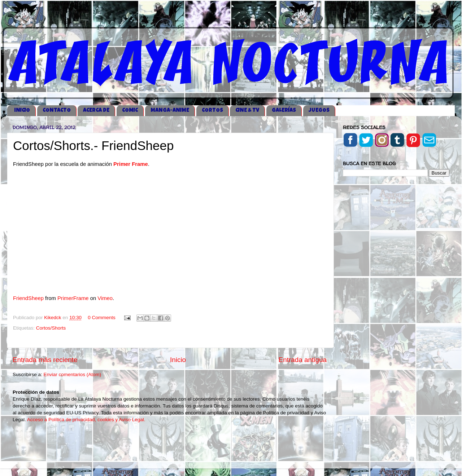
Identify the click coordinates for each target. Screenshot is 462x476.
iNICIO (22, 111)
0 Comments (102, 318)
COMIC (130, 111)
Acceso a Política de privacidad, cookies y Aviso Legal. (86, 420)
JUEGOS (319, 111)
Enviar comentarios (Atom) (73, 374)
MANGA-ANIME (170, 111)
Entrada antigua (303, 360)
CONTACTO (57, 111)
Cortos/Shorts (51, 328)
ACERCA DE (96, 111)
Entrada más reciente (45, 360)
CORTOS (212, 111)
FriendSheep (28, 298)
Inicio (178, 360)
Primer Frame (131, 164)
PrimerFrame (73, 298)
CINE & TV (247, 111)
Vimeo (105, 298)
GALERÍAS (284, 111)
